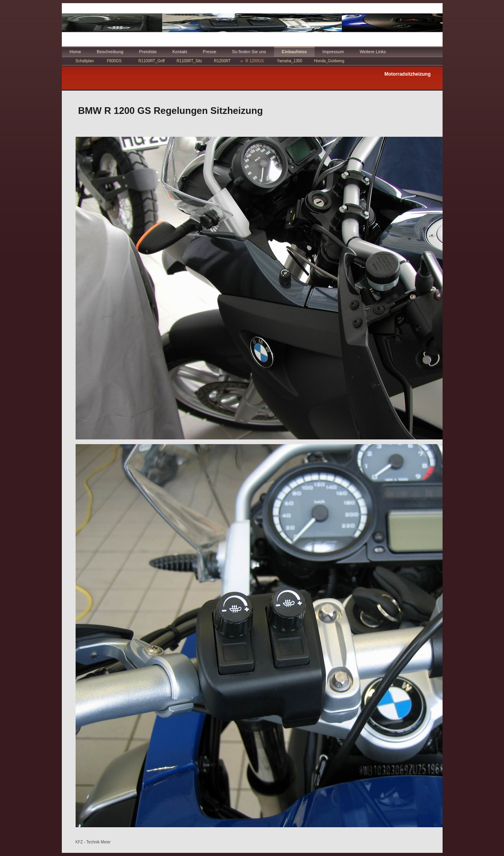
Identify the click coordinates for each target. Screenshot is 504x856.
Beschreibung (110, 52)
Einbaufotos (295, 52)
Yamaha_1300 (289, 61)
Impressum (333, 52)
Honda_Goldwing (329, 61)
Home (75, 52)
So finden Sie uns (249, 52)
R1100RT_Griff (152, 61)
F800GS (114, 61)
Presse (209, 52)
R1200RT (222, 61)
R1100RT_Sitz (189, 61)
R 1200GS (255, 61)
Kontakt (180, 52)
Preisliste (148, 52)
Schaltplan (85, 61)
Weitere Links (373, 52)
